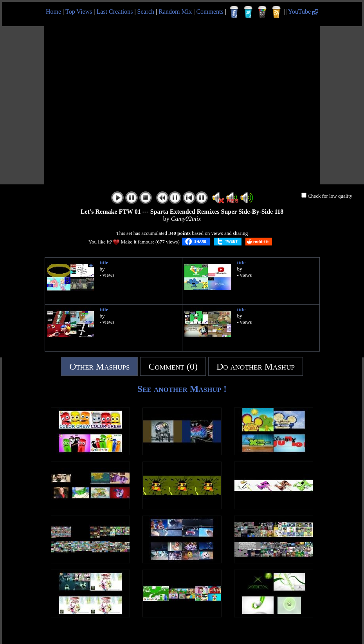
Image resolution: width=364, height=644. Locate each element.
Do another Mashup (256, 366)
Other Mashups (99, 366)
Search (146, 12)
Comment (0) (173, 366)
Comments (210, 12)
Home (53, 12)
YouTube (303, 12)
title (104, 262)
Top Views (79, 12)
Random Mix (175, 12)
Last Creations (115, 12)
